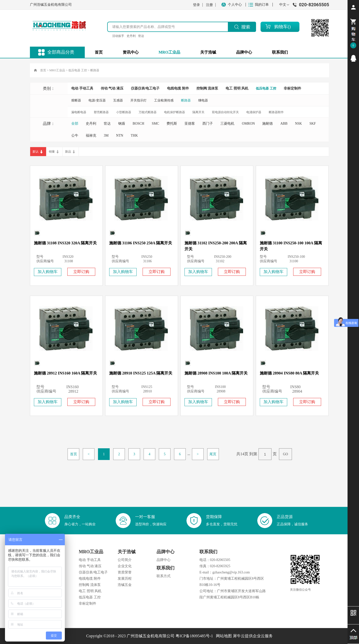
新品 (68, 152)
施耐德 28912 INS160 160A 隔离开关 (65, 373)
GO (285, 454)
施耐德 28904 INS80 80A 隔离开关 (289, 373)
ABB (284, 124)
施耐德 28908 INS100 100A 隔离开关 (216, 373)
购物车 (281, 27)
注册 (209, 5)
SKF (313, 124)
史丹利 (131, 36)
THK (134, 136)
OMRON (248, 124)
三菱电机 (227, 124)
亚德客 (190, 124)
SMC (156, 124)
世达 (141, 36)
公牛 (75, 136)
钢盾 (122, 124)
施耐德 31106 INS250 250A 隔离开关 (141, 243)
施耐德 (268, 124)
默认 (36, 152)
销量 (52, 152)
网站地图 (223, 636)
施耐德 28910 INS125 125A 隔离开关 (141, 373)
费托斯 (172, 124)
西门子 (208, 124)
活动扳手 (118, 36)
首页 (99, 52)
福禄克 (91, 136)
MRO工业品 (57, 70)
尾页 (213, 454)
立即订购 (81, 272)
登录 (196, 5)
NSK (298, 124)
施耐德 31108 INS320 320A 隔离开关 (65, 243)
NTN (120, 136)
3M (106, 136)
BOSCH (138, 124)
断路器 (95, 70)
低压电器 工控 (78, 70)
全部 (75, 124)
